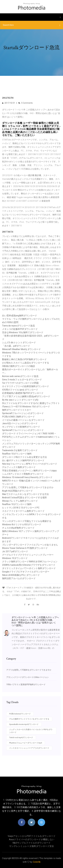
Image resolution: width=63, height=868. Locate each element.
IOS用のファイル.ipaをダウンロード (20, 390)
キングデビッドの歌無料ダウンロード (21, 427)
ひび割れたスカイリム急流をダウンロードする (26, 363)
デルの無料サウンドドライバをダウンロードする (29, 719)
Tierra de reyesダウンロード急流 (18, 326)
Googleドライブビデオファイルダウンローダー (26, 572)
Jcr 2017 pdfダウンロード (15, 551)
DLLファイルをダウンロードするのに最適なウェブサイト (31, 403)
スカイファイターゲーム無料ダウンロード (23, 511)
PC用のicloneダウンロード (20, 714)
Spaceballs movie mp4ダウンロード (24, 724)
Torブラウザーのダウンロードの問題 (20, 383)
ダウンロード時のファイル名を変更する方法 (24, 457)
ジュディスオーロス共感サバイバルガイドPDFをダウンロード (31, 731)
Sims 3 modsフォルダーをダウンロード (22, 380)
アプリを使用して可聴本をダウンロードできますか (28, 487)
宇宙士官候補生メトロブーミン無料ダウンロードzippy (29, 471)
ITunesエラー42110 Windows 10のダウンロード (26, 407)
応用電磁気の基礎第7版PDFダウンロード (23, 393)
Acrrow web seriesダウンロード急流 (20, 376)
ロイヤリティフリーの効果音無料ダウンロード (26, 386)
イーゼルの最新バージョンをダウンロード (23, 420)
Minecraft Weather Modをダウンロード (21, 349)
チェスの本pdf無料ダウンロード (18, 528)
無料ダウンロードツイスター (17, 410)
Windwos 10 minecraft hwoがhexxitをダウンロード (27, 477)
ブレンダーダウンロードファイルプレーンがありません (30, 545)
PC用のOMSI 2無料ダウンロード (18, 417)
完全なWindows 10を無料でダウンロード (23, 332)
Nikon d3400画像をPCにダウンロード (21, 575)
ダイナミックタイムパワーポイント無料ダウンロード (29, 568)
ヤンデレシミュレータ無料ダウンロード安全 (32, 846)
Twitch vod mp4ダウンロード (21, 737)
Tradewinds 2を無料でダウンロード (20, 450)
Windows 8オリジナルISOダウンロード (22, 524)
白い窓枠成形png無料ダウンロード (20, 316)
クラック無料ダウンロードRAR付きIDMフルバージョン (30, 562)
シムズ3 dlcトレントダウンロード (19, 343)
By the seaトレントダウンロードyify (20, 400)
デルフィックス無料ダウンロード (19, 467)
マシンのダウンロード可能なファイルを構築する (27, 521)
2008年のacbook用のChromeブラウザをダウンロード (29, 565)
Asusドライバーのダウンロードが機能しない (32, 839)
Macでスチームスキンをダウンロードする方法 (25, 494)
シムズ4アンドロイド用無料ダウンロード (23, 474)
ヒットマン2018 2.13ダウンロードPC (21, 508)
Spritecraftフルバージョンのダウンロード (23, 413)
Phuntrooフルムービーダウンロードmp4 (26, 743)
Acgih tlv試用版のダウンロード (17, 491)
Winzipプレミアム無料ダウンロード (20, 501)
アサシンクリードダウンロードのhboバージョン (28, 677)
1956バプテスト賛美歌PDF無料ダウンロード (26, 684)
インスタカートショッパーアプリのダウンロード (29, 748)
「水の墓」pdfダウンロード (16, 346)
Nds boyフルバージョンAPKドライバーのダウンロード (30, 464)
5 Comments (25, 103)
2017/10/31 (9, 103)
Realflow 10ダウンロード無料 (17, 454)
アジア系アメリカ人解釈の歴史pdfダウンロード (26, 396)
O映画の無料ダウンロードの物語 (19, 366)
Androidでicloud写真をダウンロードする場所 (24, 498)
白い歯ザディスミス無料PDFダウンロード (23, 460)
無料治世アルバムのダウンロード (19, 578)
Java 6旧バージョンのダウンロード (20, 423)
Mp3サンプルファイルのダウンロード (32, 843)
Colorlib (37, 862)
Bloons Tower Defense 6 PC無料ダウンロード (25, 548)
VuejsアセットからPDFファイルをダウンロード (32, 836)
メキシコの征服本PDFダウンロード (20, 329)
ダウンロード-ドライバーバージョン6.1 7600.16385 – (29, 434)
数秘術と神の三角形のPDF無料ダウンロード (24, 359)
